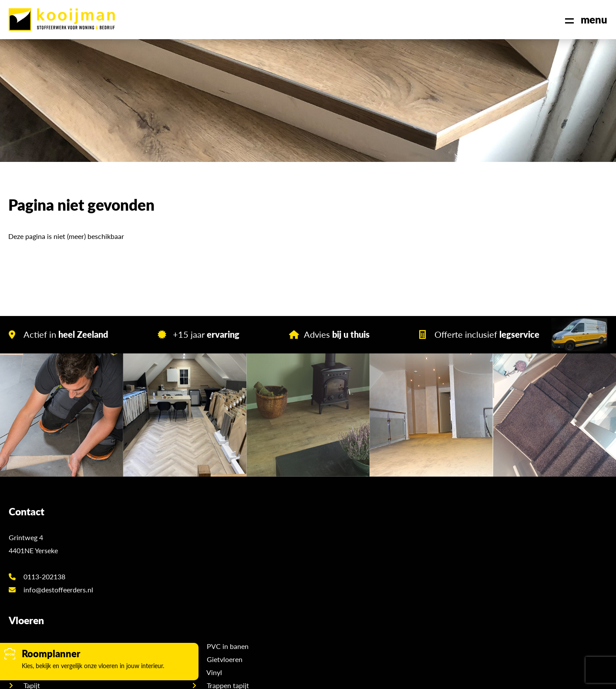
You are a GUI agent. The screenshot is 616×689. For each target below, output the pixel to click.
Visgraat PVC (197, 529)
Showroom (500, 556)
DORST (410, 676)
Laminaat (191, 595)
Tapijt (185, 569)
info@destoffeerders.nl (51, 582)
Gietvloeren (343, 543)
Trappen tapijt (347, 569)
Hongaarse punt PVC (209, 608)
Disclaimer (333, 676)
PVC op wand (198, 556)
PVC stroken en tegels (210, 543)
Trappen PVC (346, 582)
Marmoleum (195, 582)
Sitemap (299, 676)
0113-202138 (37, 569)
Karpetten (341, 595)
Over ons (498, 529)
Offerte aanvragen (512, 543)
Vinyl (333, 556)
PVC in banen (347, 529)
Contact (496, 569)
